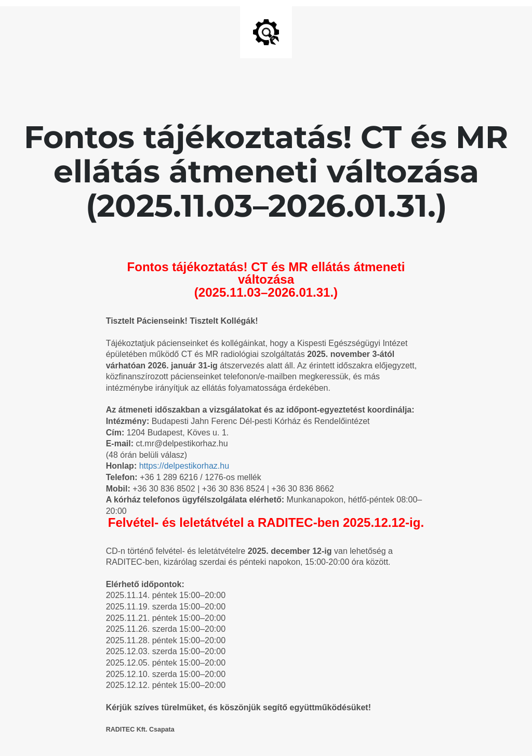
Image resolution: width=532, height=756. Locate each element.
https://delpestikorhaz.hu (184, 466)
